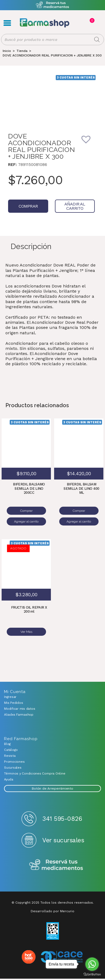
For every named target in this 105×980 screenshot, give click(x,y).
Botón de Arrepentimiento (52, 789)
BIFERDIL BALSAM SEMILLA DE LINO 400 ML (81, 488)
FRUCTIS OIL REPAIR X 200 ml (29, 610)
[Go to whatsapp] (92, 964)
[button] (90, 143)
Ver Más (26, 632)
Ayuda (9, 779)
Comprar (28, 206)
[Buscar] (97, 40)
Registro (80, 23)
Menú (7, 23)
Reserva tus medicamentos (56, 865)
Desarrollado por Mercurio (52, 911)
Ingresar (10, 697)
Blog (7, 744)
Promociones (14, 762)
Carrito (92, 20)
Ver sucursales (63, 840)
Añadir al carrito (75, 206)
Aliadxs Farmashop (19, 715)
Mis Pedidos (13, 703)
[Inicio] (7, 51)
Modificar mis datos (20, 709)
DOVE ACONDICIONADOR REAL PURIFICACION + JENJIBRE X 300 (52, 55)
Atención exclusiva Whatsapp (53, 5)
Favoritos (97, 23)
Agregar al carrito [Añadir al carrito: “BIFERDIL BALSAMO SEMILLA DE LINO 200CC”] (26, 521)
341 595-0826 (62, 819)
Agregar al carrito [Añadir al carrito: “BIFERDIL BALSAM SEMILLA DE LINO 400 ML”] (79, 521)
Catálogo (11, 750)
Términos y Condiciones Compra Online (35, 773)
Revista (10, 756)
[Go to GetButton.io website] (92, 974)
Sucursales (13, 768)
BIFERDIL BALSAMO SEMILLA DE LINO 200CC (29, 488)
